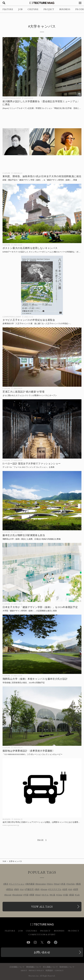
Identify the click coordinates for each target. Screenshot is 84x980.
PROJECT (49, 9)
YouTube (71, 884)
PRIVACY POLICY (36, 971)
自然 (65, 889)
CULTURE (33, 9)
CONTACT (59, 971)
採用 (76, 889)
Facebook (49, 942)
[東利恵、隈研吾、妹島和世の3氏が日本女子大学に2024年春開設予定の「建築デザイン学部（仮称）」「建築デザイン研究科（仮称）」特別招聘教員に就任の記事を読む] (42, 142)
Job (71, 889)
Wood (57, 884)
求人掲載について (50, 967)
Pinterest (56, 942)
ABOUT (24, 971)
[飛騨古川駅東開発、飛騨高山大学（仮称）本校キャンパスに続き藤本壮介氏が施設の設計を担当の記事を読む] (42, 501)
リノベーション (17, 884)
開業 (32, 895)
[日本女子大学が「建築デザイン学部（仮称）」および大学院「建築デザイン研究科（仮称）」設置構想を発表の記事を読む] (42, 573)
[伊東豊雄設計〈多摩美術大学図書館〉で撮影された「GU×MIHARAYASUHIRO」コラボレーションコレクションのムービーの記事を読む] (42, 716)
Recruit (8, 895)
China (60, 895)
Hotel (39, 895)
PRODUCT (74, 931)
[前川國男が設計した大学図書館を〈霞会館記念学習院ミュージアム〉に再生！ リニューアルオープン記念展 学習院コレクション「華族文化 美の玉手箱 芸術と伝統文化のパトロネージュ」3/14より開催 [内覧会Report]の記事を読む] (42, 67)
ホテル (46, 895)
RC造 (53, 895)
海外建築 (30, 884)
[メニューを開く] (80, 3)
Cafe (78, 895)
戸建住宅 (30, 889)
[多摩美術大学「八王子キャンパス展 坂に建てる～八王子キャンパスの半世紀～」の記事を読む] (42, 285)
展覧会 (10, 889)
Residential (18, 895)
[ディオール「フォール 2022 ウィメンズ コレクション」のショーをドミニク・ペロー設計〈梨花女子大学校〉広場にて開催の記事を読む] (42, 429)
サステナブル (55, 889)
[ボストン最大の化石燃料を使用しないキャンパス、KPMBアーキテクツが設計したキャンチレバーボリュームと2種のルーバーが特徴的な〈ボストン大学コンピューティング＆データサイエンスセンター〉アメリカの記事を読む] (42, 213)
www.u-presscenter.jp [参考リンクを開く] (11, 825)
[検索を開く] (4, 3)
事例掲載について (34, 967)
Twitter (42, 942)
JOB (20, 9)
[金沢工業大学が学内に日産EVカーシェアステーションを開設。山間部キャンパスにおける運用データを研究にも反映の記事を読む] (42, 788)
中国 (26, 895)
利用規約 (49, 971)
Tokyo (50, 884)
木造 (63, 884)
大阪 (66, 895)
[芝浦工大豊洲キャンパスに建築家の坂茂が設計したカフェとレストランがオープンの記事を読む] (42, 357)
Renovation (41, 884)
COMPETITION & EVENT (12, 98)
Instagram (35, 942)
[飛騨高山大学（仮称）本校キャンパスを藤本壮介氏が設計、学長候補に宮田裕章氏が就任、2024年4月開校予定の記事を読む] (42, 644)
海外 (17, 889)
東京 (6, 884)
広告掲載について (17, 967)
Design (44, 889)
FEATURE (8, 9)
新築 (72, 895)
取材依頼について (67, 967)
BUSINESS (65, 9)
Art (22, 889)
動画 (79, 884)
